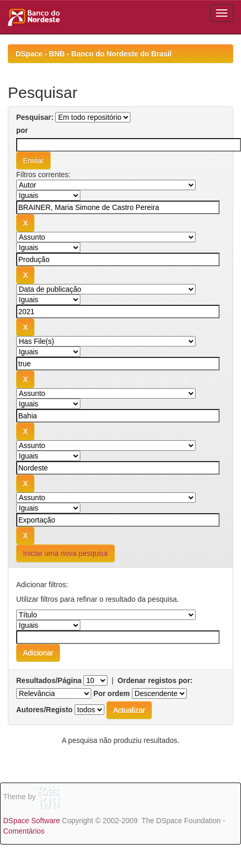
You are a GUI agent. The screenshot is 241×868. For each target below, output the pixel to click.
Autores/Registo (44, 710)
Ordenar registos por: (155, 680)
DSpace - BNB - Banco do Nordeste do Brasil (94, 54)
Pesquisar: (35, 117)
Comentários (24, 831)
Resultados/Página (49, 680)
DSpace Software (32, 821)
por (22, 130)
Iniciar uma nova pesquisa (65, 553)
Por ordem (112, 693)
